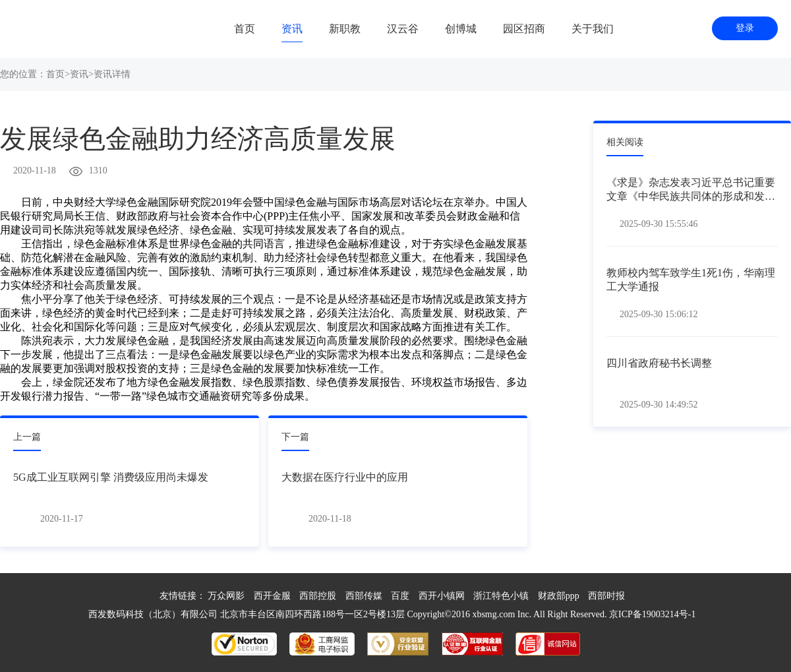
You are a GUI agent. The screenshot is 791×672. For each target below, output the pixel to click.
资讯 (292, 29)
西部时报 (606, 596)
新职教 (345, 29)
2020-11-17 (62, 519)
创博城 (461, 29)
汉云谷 (403, 29)
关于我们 (593, 29)
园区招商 (524, 29)
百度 (400, 596)
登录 (745, 28)
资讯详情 (112, 74)
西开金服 (272, 596)
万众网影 (226, 596)
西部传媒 (364, 596)
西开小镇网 (442, 596)
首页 (245, 29)
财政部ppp (559, 596)
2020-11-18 (35, 170)
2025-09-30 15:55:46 (659, 224)
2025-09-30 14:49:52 (659, 405)
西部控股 (318, 596)
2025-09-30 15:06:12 (659, 314)
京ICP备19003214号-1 (652, 614)
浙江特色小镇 (501, 596)
